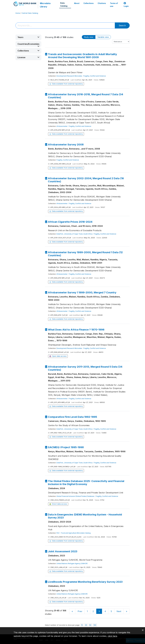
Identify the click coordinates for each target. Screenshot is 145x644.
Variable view (103, 37)
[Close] (143, 630)
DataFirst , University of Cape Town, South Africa (74, 234)
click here (112, 636)
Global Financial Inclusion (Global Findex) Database (75, 496)
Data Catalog (64, 4)
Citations (102, 3)
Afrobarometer (62, 126)
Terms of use (114, 5)
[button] (28, 37)
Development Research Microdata (69, 76)
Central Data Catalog (30, 13)
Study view (89, 37)
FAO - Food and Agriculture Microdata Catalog (74, 533)
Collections (89, 3)
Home (18, 13)
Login (126, 5)
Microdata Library (45, 5)
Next (119, 611)
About (77, 3)
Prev (80, 611)
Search (122, 25)
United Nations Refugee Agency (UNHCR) (72, 563)
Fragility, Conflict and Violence (95, 76)
